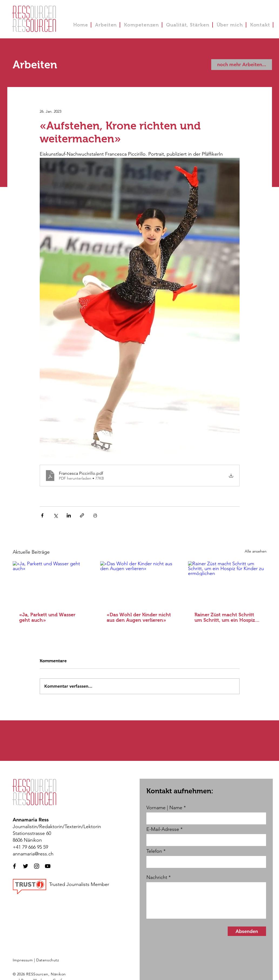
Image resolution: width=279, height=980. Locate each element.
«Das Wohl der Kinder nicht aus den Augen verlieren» (139, 617)
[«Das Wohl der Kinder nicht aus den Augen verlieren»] (139, 583)
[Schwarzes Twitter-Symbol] (26, 866)
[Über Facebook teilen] (42, 515)
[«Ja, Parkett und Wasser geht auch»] (52, 583)
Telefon (154, 851)
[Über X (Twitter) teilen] (56, 515)
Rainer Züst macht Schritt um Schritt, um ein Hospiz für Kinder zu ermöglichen (225, 617)
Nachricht (157, 877)
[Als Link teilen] (82, 515)
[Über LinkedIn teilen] (69, 515)
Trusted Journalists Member (79, 884)
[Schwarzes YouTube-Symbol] (48, 866)
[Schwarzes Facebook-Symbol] (14, 866)
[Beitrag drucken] (95, 515)
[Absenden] (247, 931)
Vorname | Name (164, 808)
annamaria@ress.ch (33, 854)
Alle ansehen (256, 551)
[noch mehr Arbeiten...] (242, 65)
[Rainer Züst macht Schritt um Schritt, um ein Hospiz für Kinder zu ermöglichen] (227, 583)
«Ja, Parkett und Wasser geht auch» (47, 617)
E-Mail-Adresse (163, 829)
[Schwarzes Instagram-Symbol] (37, 866)
